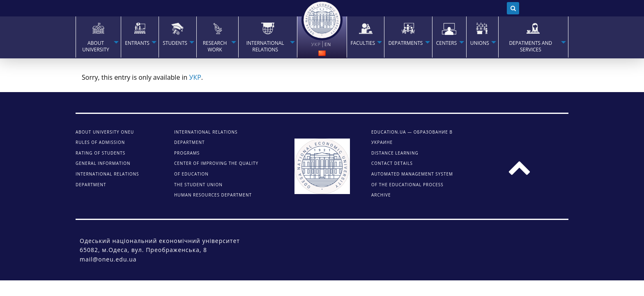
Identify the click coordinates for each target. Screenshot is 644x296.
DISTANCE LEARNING (395, 153)
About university (96, 46)
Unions (480, 43)
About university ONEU (105, 132)
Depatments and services (530, 46)
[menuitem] (98, 37)
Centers (447, 43)
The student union (198, 185)
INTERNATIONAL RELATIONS (265, 46)
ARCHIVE (381, 195)
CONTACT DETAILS (392, 163)
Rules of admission (100, 142)
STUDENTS (175, 43)
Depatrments (405, 43)
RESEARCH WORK (215, 46)
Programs (187, 153)
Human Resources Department (213, 195)
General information (103, 163)
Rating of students (100, 153)
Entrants (137, 43)
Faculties (363, 43)
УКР (195, 77)
